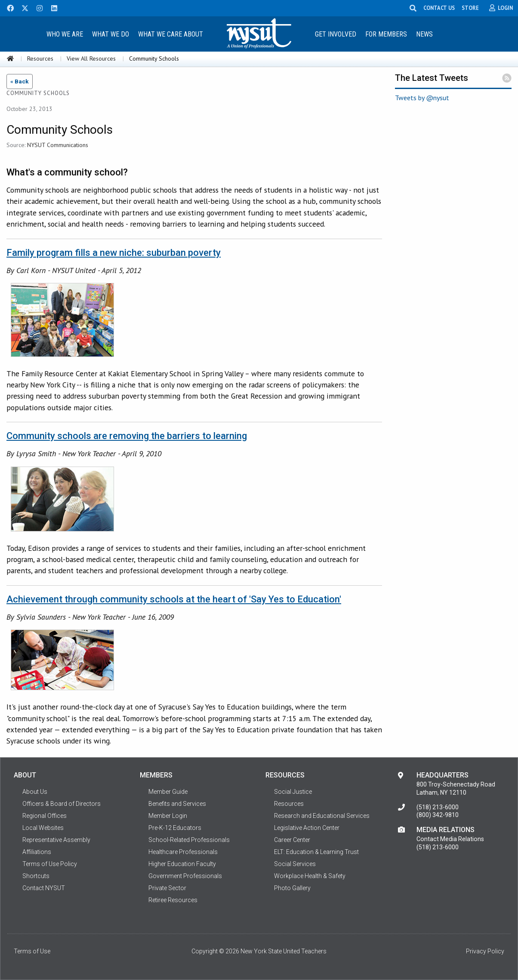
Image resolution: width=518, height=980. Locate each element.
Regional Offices (45, 816)
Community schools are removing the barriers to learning (127, 436)
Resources (40, 58)
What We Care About (171, 34)
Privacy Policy (485, 951)
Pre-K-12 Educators (175, 828)
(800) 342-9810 (438, 815)
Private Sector (167, 888)
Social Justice (293, 792)
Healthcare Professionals (183, 852)
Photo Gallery (292, 888)
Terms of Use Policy (50, 864)
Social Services (295, 864)
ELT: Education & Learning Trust (316, 852)
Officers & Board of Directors (62, 804)
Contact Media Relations (450, 839)
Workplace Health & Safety (310, 876)
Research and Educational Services (322, 816)
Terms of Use (32, 951)
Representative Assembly (56, 840)
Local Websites (43, 828)
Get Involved (336, 34)
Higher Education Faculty (182, 864)
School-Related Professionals (189, 840)
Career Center (292, 840)
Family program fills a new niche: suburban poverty (114, 253)
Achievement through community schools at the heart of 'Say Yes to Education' (174, 599)
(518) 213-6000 (438, 807)
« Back (20, 81)
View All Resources (91, 58)
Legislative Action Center (307, 828)
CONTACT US (439, 8)
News (424, 34)
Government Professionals (185, 876)
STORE (470, 8)
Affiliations (37, 852)
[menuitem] (65, 34)
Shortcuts (36, 876)
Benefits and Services (177, 804)
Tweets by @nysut (422, 98)
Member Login (168, 816)
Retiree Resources (173, 900)
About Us (35, 792)
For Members (386, 34)
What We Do (111, 34)
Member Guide (168, 792)
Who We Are (65, 34)
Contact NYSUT (44, 888)
